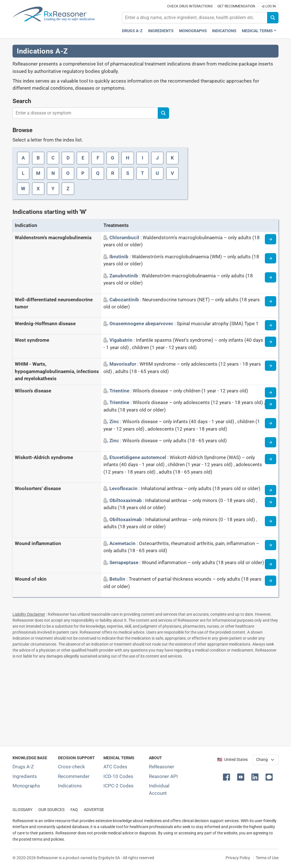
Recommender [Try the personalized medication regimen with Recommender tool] (74, 776)
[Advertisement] (145, 701)
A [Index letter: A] (23, 158)
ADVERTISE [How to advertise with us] (94, 810)
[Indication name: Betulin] (118, 579)
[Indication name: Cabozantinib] (125, 300)
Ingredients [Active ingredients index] (161, 31)
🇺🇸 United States (232, 760)
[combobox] (195, 18)
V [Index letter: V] (172, 173)
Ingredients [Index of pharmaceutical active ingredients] (25, 776)
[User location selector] (265, 760)
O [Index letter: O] (68, 173)
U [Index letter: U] (157, 173)
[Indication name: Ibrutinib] (119, 257)
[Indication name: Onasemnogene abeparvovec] (142, 324)
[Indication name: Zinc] (115, 421)
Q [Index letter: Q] (98, 173)
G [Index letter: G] (113, 158)
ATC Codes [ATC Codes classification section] (115, 767)
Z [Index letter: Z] (68, 189)
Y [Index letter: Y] (53, 189)
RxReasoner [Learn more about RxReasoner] (162, 767)
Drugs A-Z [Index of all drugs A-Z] (23, 767)
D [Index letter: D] (68, 158)
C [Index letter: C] (53, 158)
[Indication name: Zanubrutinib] (124, 276)
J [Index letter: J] (157, 158)
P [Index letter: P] (83, 173)
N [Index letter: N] (53, 173)
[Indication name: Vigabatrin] (121, 340)
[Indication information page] (271, 239)
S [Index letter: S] (128, 173)
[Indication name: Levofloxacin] (124, 488)
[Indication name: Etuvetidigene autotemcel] (138, 457)
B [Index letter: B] (38, 158)
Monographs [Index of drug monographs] (26, 786)
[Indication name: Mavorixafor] (123, 364)
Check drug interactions (190, 6)
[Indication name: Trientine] (120, 391)
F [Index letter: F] (98, 158)
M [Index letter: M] (38, 173)
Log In (269, 6)
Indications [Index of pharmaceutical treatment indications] (70, 786)
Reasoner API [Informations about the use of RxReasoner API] (163, 776)
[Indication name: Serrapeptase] (124, 562)
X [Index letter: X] (38, 189)
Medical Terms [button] (257, 31)
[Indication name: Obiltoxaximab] (126, 500)
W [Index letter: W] (23, 189)
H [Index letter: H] (128, 158)
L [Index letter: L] (23, 173)
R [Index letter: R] (113, 173)
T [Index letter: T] (143, 173)
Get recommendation (236, 6)
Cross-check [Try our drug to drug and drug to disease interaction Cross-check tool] (71, 767)
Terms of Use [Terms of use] (267, 858)
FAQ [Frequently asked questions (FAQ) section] (74, 810)
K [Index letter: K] (172, 158)
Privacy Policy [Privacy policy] (238, 858)
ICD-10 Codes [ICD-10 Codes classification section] (118, 776)
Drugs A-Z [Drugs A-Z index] (132, 31)
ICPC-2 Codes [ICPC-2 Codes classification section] (119, 786)
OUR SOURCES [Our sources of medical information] (51, 810)
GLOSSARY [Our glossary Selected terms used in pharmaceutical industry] (22, 810)
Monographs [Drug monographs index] (193, 31)
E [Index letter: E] (83, 158)
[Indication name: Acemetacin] (123, 543)
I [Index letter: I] (143, 158)
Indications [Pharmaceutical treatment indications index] (224, 31)
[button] (228, 777)
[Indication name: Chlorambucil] (125, 238)
